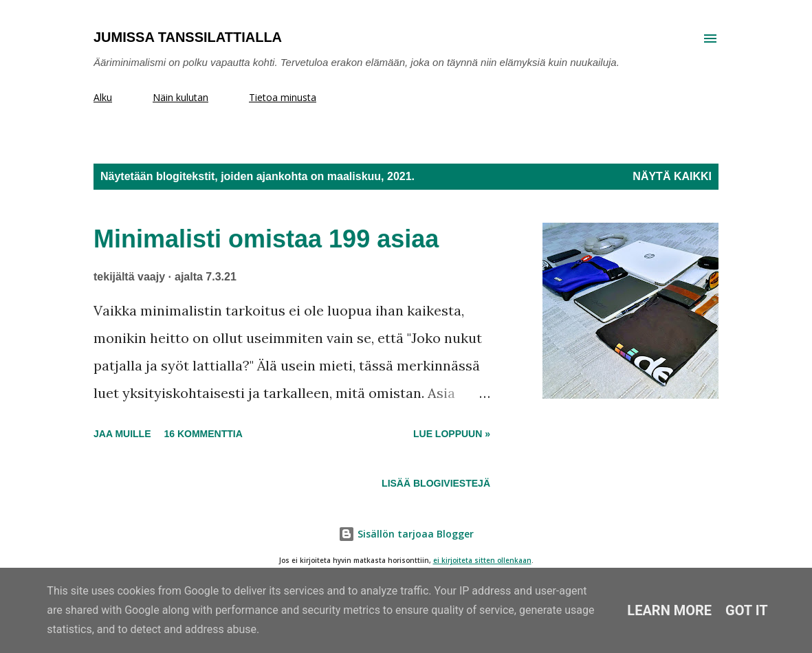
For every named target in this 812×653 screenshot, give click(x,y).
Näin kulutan (180, 97)
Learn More (669, 610)
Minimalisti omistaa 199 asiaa (266, 239)
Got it (747, 610)
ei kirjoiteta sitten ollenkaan (482, 561)
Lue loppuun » (452, 434)
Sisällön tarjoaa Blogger (406, 534)
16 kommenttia (203, 434)
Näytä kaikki (672, 176)
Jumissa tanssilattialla (188, 37)
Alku (103, 97)
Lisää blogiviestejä (436, 483)
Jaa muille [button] (122, 434)
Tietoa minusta (283, 97)
